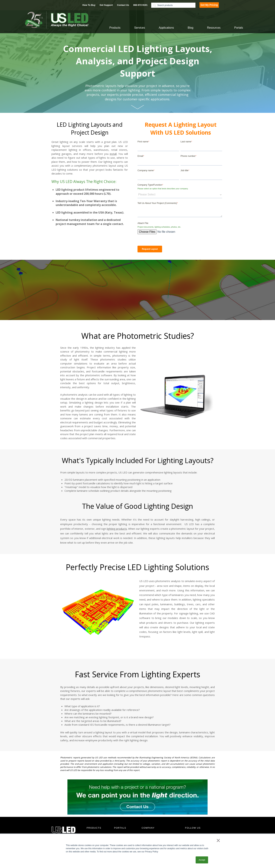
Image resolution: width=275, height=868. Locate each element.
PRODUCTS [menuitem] (94, 828)
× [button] (218, 840)
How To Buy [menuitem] (89, 5)
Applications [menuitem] (166, 28)
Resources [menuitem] (214, 28)
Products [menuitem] (115, 28)
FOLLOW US (193, 828)
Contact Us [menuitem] (123, 5)
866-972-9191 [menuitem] (140, 5)
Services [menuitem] (140, 28)
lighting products (117, 529)
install (113, 154)
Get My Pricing (209, 5)
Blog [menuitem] (191, 28)
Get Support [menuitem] (106, 5)
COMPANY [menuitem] (148, 828)
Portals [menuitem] (239, 28)
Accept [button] (202, 860)
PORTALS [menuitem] (120, 828)
